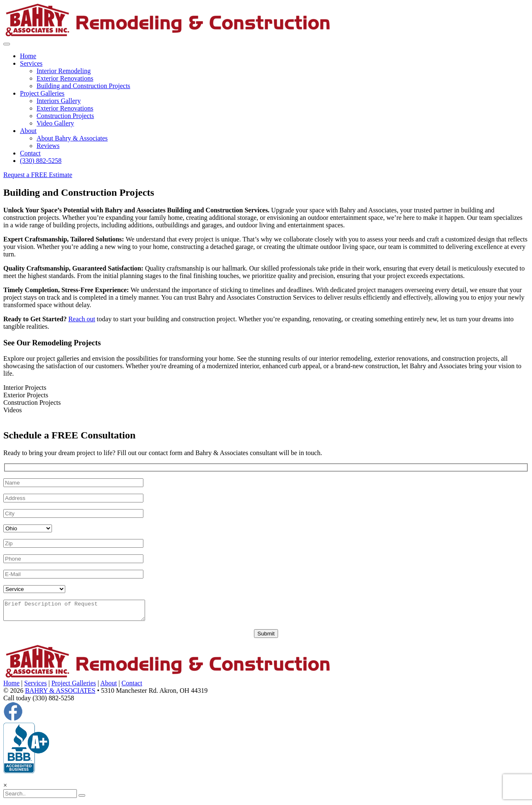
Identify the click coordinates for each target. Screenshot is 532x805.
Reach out (81, 319)
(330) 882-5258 (41, 161)
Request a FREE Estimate (38, 175)
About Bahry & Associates (72, 138)
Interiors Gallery (59, 101)
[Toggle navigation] (7, 44)
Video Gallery (55, 123)
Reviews (48, 146)
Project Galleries (42, 93)
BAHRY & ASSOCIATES (60, 694)
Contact (30, 153)
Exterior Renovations (65, 78)
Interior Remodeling (64, 71)
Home (28, 56)
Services (31, 63)
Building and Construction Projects (83, 86)
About (28, 131)
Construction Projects (65, 116)
